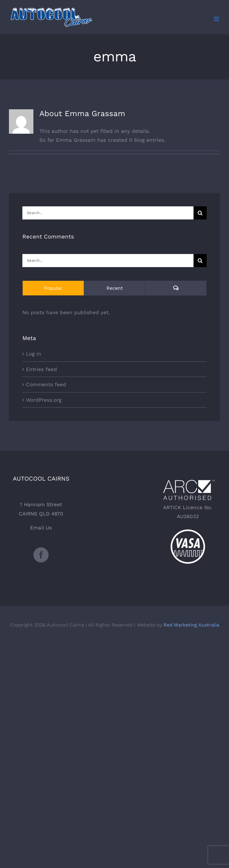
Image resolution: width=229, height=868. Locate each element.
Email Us (41, 528)
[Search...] (108, 213)
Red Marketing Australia (191, 625)
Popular (53, 288)
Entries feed (41, 369)
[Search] (200, 213)
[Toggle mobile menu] (217, 19)
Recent (115, 288)
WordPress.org (44, 400)
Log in (34, 354)
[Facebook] (41, 555)
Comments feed (46, 384)
